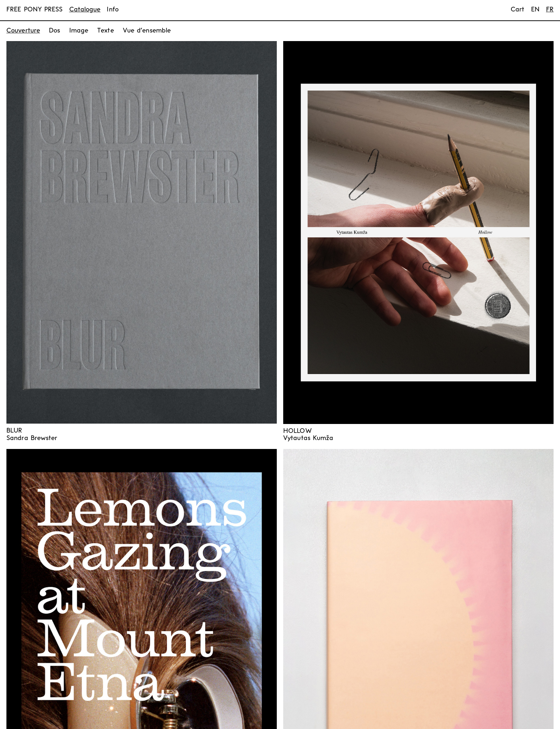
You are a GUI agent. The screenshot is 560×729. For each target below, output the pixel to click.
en (535, 10)
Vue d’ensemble (147, 31)
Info (112, 10)
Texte (106, 31)
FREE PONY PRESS (35, 10)
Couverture (23, 31)
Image (79, 31)
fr (550, 10)
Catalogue (85, 10)
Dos (54, 31)
